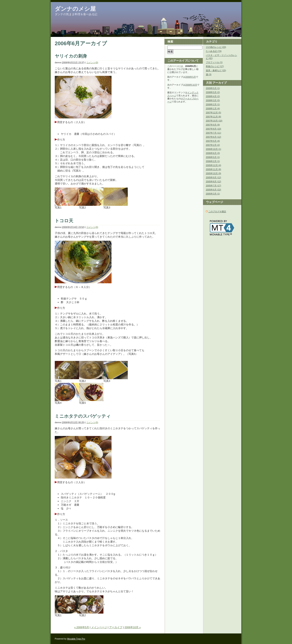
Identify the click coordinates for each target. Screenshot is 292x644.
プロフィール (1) (214, 62)
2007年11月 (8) (213, 117)
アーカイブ (116, 627)
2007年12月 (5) (213, 113)
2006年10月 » (133, 627)
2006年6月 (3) (213, 153)
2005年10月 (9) (213, 173)
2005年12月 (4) (213, 165)
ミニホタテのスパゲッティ (83, 416)
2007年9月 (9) (213, 125)
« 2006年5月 (82, 627)
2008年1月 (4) (213, 108)
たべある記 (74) (214, 51)
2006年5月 (191, 77)
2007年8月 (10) (213, 129)
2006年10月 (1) (213, 149)
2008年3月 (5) (213, 100)
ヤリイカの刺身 (71, 56)
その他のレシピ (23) (216, 47)
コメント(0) (92, 62)
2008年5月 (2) (213, 92)
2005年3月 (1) (213, 194)
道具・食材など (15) (216, 70)
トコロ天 (64, 221)
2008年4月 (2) (213, 96)
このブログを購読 (217, 211)
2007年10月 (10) (214, 121)
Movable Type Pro (76, 639)
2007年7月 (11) (213, 133)
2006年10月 (191, 85)
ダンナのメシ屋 (75, 9)
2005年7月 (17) (213, 186)
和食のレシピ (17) (215, 66)
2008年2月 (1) (213, 104)
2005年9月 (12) (213, 177)
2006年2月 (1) (213, 161)
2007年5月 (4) (213, 141)
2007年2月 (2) (213, 145)
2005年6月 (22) (213, 190)
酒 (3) (209, 74)
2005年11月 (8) (213, 169)
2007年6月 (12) (213, 137)
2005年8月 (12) (213, 181)
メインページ (99, 627)
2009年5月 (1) (213, 88)
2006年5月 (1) (213, 157)
